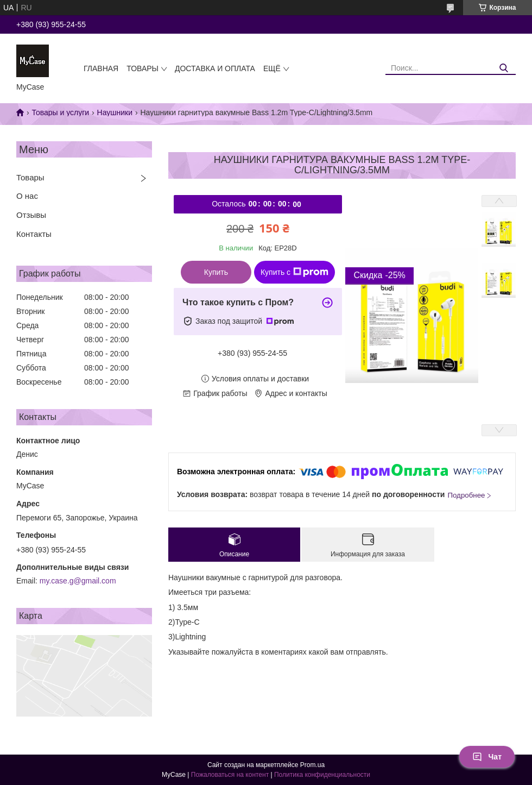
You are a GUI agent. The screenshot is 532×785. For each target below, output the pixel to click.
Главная (101, 68)
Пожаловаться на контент (230, 775)
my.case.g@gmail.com (78, 581)
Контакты (34, 234)
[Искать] (503, 68)
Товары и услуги (60, 112)
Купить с (294, 272)
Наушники (115, 112)
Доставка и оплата (215, 68)
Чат (487, 757)
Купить (216, 272)
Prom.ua (312, 765)
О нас (27, 196)
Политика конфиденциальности (322, 775)
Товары (142, 68)
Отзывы (31, 215)
